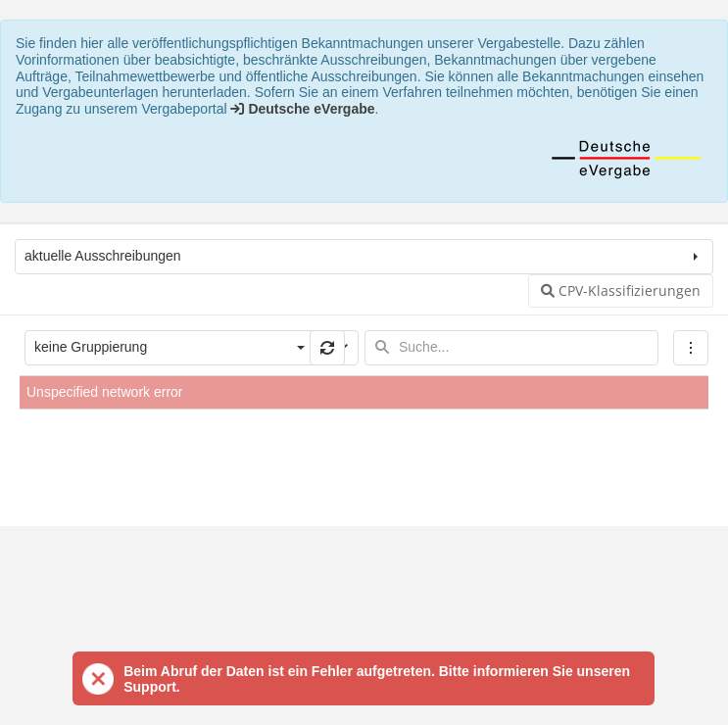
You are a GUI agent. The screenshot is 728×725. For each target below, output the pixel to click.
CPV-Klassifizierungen (621, 290)
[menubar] (691, 348)
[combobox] (155, 348)
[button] (327, 348)
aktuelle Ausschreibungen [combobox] (103, 256)
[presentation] (364, 458)
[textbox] (511, 348)
